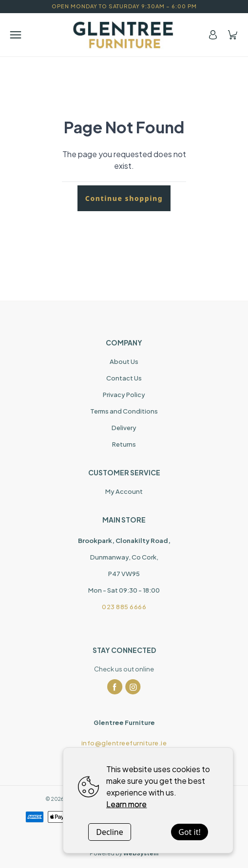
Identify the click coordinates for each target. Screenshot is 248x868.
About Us (124, 362)
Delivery (124, 428)
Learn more (126, 804)
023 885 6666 (124, 607)
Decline (110, 832)
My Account (124, 491)
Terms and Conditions (124, 411)
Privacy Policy (124, 395)
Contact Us (124, 378)
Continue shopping (124, 198)
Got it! (189, 832)
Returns (124, 444)
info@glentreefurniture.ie (124, 743)
